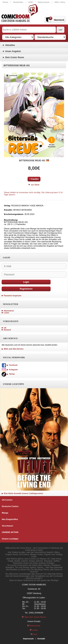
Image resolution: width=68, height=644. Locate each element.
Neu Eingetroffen (10, 519)
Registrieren (26, 289)
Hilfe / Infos (60, 2)
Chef (34, 634)
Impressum (28, 639)
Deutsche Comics (10, 506)
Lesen (6, 313)
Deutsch (7, 330)
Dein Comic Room (15, 57)
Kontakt (41, 639)
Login (26, 282)
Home (6, 2)
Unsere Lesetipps (10, 539)
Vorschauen (7, 526)
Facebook (10, 365)
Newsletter (18, 2)
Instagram (10, 370)
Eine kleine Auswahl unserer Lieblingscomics (22, 493)
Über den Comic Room (34, 617)
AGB (30, 2)
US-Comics (7, 500)
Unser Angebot (13, 51)
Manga (5, 513)
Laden (34, 630)
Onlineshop (34, 626)
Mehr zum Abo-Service (13, 349)
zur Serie (34, 185)
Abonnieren (9, 311)
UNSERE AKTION (10, 532)
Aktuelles (10, 45)
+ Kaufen (34, 179)
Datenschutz (44, 2)
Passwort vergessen (13, 296)
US (5, 328)
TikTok (8, 374)
